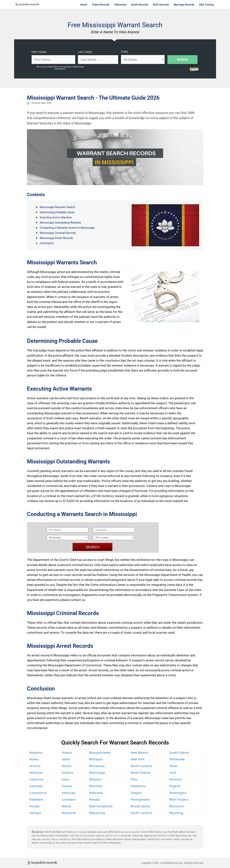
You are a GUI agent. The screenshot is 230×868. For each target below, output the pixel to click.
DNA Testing (206, 5)
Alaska (34, 759)
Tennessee (177, 759)
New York (137, 759)
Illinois (67, 766)
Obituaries (120, 5)
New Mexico (139, 752)
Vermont (176, 779)
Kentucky (69, 793)
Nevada (95, 799)
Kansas (67, 786)
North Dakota (140, 773)
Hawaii (67, 752)
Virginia (175, 786)
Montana (96, 786)
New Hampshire (101, 806)
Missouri (95, 779)
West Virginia (179, 799)
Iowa (65, 779)
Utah (173, 773)
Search (182, 60)
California (36, 779)
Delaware (36, 799)
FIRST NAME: (39, 52)
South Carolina (141, 813)
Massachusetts (100, 752)
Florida (34, 806)
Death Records (140, 5)
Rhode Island (140, 806)
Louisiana (69, 799)
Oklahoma (138, 786)
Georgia (35, 813)
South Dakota (179, 752)
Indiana (67, 773)
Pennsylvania (140, 799)
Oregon (136, 793)
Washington (178, 793)
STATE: (125, 52)
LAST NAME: (85, 52)
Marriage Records (184, 5)
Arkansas (36, 773)
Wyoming (176, 813)
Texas (173, 766)
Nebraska (96, 793)
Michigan (96, 759)
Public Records (101, 5)
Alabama (36, 752)
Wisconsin (177, 806)
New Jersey (97, 813)
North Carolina (141, 766)
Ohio (134, 779)
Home (84, 5)
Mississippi (97, 773)
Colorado (36, 786)
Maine (66, 806)
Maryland (69, 813)
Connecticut (38, 793)
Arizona (35, 766)
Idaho (66, 759)
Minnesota (97, 766)
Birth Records (161, 5)
